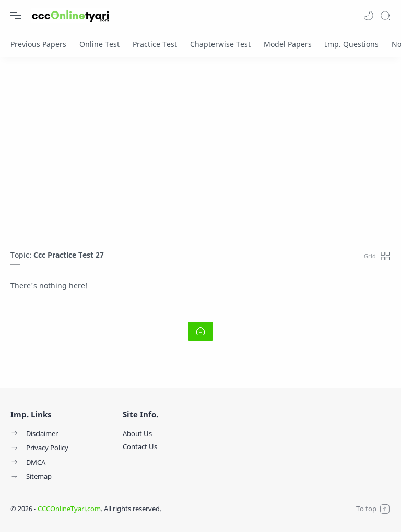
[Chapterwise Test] (220, 44)
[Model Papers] (288, 44)
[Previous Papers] (38, 44)
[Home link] (200, 331)
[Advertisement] (200, 151)
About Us (137, 433)
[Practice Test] (155, 44)
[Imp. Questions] (352, 44)
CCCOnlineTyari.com (69, 509)
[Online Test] (99, 44)
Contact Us (140, 446)
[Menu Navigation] (16, 16)
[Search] (385, 16)
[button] (369, 16)
